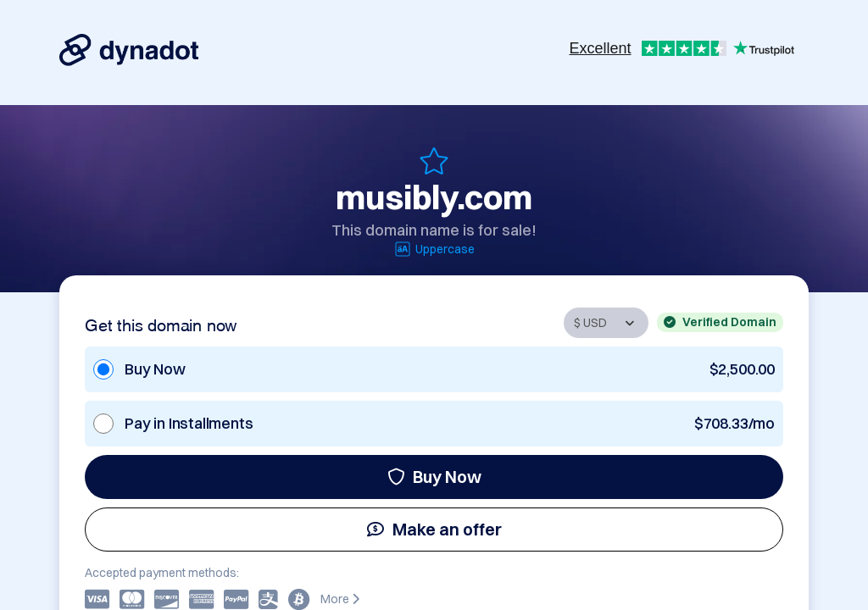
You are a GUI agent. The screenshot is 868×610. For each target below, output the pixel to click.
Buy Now (434, 477)
